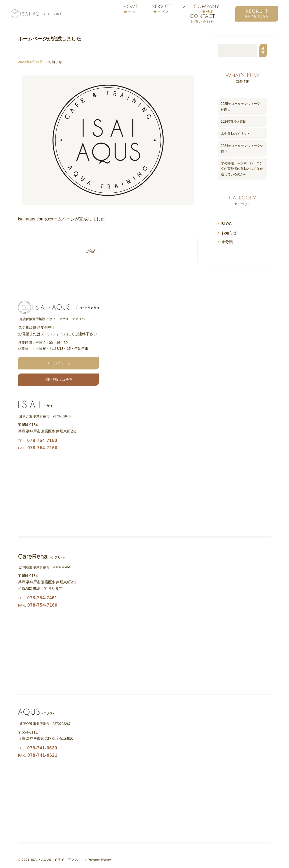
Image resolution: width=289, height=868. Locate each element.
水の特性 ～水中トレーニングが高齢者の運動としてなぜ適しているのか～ (242, 169)
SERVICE (161, 9)
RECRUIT (257, 12)
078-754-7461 (38, 598)
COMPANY (206, 9)
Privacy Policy (101, 860)
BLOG (227, 224)
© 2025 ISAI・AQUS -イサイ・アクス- (49, 860)
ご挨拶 (90, 251)
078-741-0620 (38, 748)
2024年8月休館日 (233, 122)
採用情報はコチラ (58, 380)
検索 (263, 51)
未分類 (227, 242)
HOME (130, 9)
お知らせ (55, 62)
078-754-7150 (38, 440)
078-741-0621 (38, 755)
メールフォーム (59, 363)
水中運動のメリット (235, 134)
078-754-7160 (38, 448)
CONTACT (202, 19)
